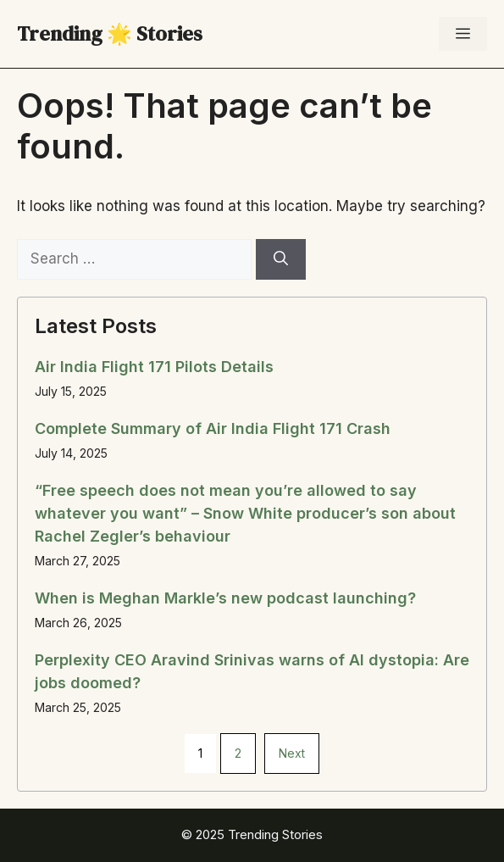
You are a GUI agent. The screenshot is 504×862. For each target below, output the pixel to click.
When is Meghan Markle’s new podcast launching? (225, 598)
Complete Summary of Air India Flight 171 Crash (213, 428)
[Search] (281, 259)
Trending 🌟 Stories (110, 33)
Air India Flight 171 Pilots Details (154, 367)
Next (292, 753)
